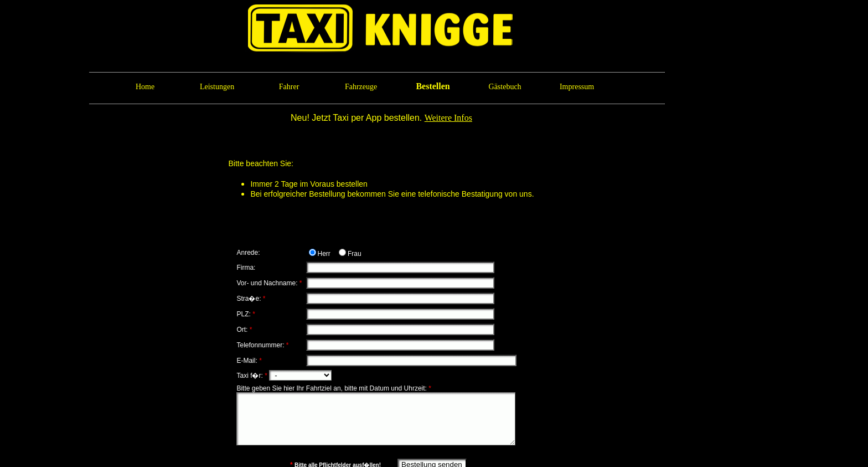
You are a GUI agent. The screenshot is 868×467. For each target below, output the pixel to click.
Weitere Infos (448, 118)
